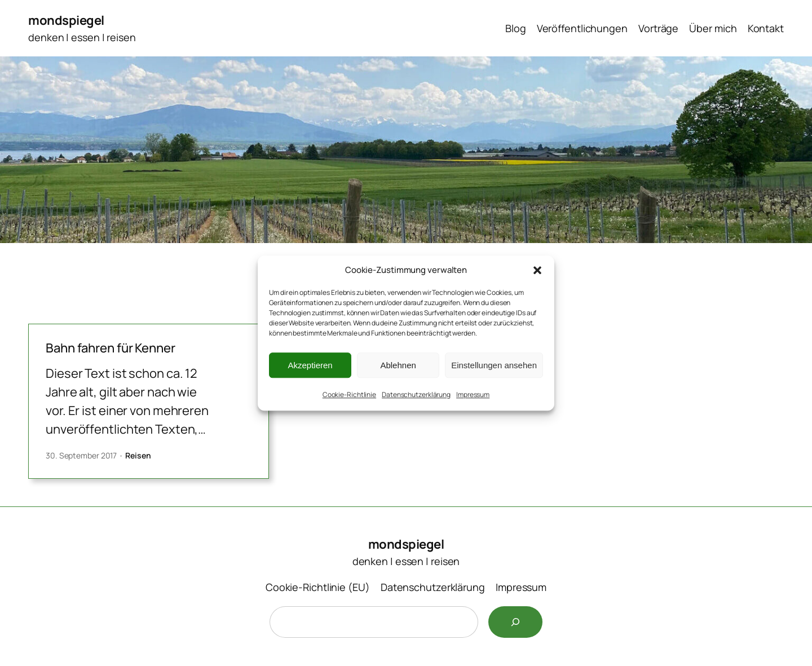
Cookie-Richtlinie (349, 394)
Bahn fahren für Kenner (111, 348)
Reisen (138, 455)
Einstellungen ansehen (494, 365)
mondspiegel (66, 20)
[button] (537, 270)
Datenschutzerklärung (416, 394)
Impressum (473, 394)
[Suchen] (515, 622)
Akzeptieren (310, 365)
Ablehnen (398, 365)
